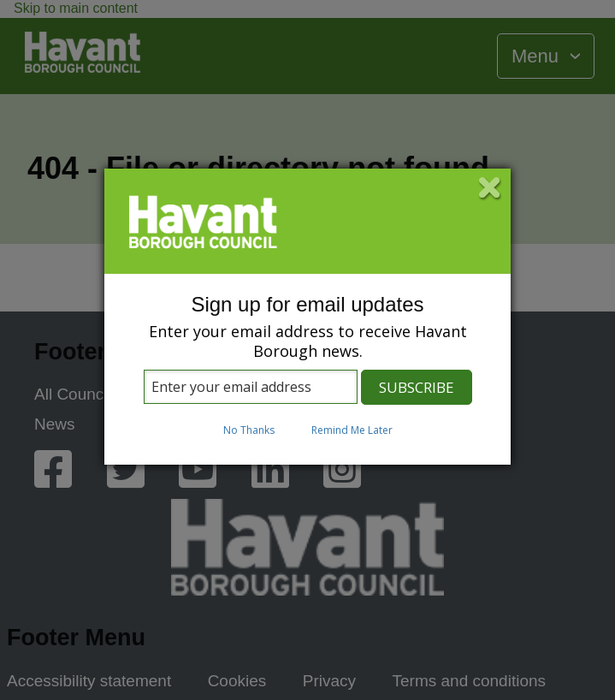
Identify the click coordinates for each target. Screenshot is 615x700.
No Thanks (249, 430)
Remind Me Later (352, 430)
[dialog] (307, 317)
